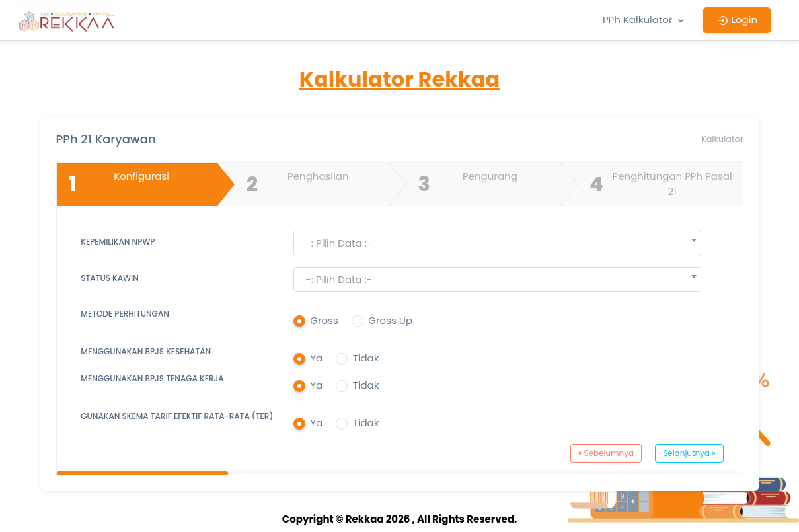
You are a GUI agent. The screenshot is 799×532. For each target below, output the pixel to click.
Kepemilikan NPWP (118, 242)
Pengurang (465, 184)
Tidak (366, 358)
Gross (324, 320)
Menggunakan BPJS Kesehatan (146, 351)
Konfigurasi (116, 184)
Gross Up (390, 320)
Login (737, 19)
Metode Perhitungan (125, 314)
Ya (316, 358)
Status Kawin (110, 278)
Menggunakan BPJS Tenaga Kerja (152, 378)
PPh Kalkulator (645, 19)
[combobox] (497, 244)
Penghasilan (295, 184)
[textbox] (497, 243)
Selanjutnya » (689, 453)
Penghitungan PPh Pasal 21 (658, 184)
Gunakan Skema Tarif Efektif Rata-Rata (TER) (177, 416)
